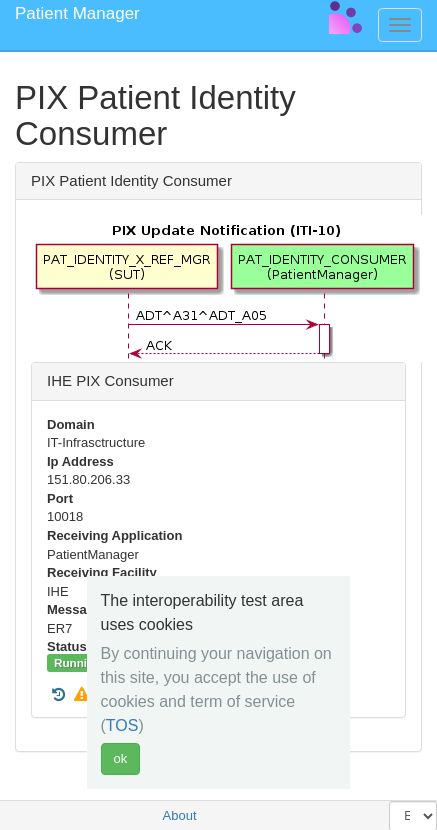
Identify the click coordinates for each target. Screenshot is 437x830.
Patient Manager (77, 13)
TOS (122, 725)
